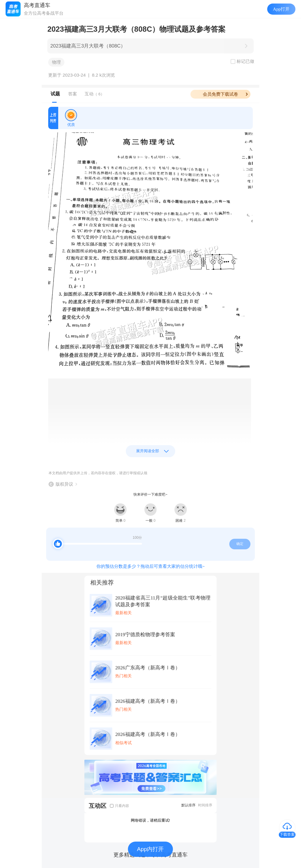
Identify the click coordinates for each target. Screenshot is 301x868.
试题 (55, 94)
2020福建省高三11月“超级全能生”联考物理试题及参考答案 (163, 601)
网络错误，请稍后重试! (150, 820)
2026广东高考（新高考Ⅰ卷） (148, 668)
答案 (73, 94)
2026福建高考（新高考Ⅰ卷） (148, 701)
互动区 (98, 806)
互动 (95, 94)
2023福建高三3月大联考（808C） (88, 46)
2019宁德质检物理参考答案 (145, 635)
